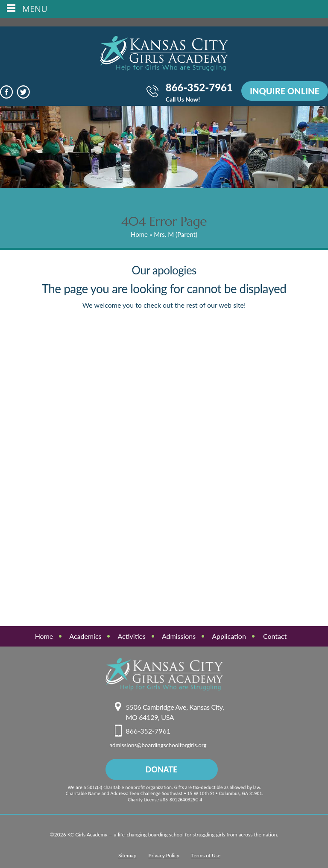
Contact (275, 636)
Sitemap (127, 855)
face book (7, 92)
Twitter (23, 92)
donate (162, 769)
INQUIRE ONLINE (285, 91)
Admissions (179, 636)
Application (229, 636)
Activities (131, 636)
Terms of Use (206, 855)
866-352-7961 (199, 93)
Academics (85, 636)
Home (139, 234)
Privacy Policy (164, 855)
